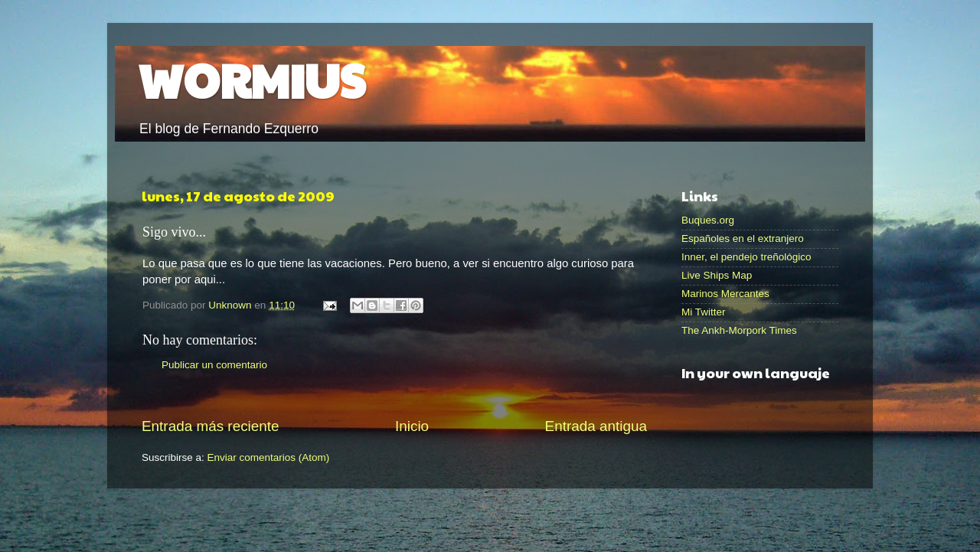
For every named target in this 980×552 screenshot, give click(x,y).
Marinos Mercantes (725, 294)
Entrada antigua (596, 426)
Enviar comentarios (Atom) (269, 457)
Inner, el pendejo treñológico (746, 257)
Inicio (412, 426)
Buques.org (708, 220)
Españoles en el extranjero (743, 238)
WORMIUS (252, 80)
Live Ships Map (717, 275)
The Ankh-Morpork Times (739, 330)
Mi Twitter (704, 312)
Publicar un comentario (214, 365)
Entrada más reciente (211, 426)
